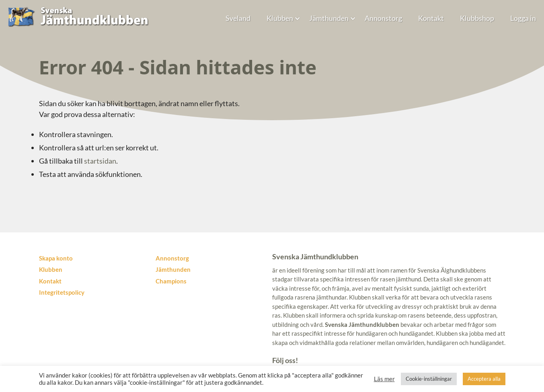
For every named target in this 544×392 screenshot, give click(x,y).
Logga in (523, 18)
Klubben (280, 18)
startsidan (100, 161)
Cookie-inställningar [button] (429, 379)
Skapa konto (56, 258)
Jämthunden (329, 18)
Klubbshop (477, 18)
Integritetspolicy (62, 292)
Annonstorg (383, 18)
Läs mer (384, 379)
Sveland (238, 18)
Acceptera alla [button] (484, 379)
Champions (171, 281)
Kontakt (431, 18)
